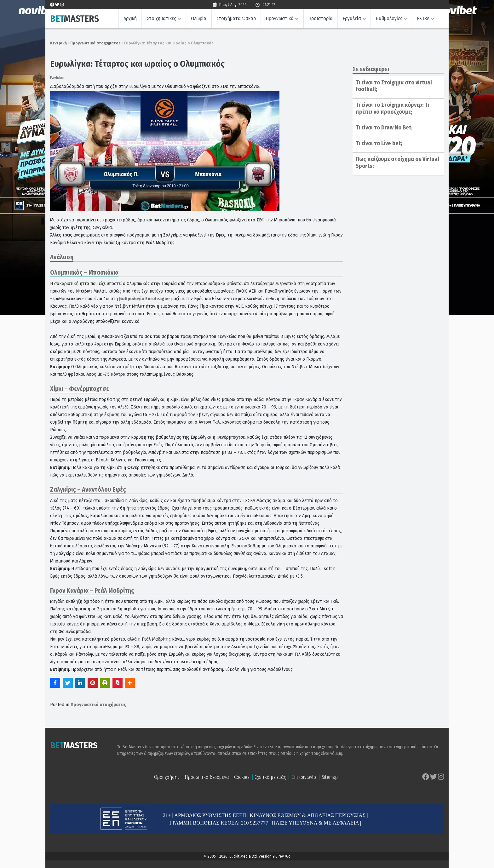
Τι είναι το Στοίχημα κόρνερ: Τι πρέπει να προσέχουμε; (392, 108)
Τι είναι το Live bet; (379, 143)
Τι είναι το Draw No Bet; (384, 128)
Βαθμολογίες (389, 18)
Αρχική (130, 18)
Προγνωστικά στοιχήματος (95, 43)
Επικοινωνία (304, 777)
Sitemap (330, 777)
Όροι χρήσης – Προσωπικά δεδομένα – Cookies (202, 777)
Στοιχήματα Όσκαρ (236, 18)
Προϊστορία (321, 18)
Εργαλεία (352, 18)
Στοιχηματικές (161, 18)
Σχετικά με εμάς (270, 777)
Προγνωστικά (280, 18)
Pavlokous (59, 78)
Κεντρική (58, 43)
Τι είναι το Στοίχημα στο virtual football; (394, 86)
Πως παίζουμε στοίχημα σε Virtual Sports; (397, 163)
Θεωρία (199, 18)
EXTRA (423, 18)
